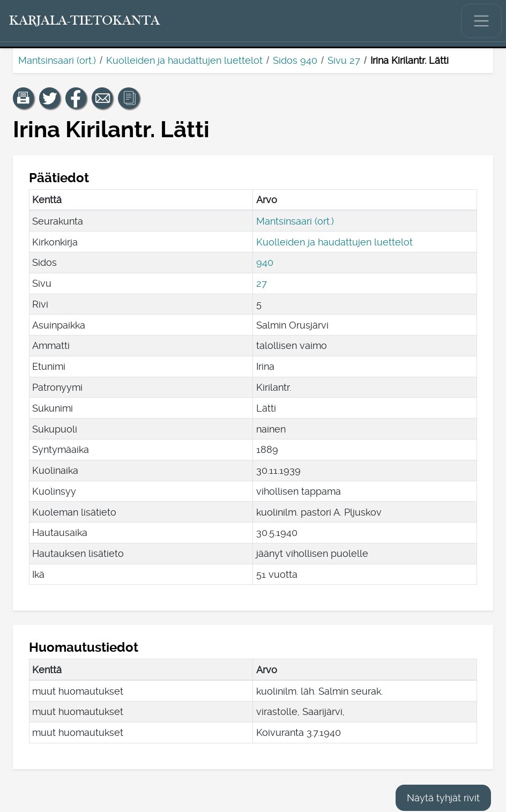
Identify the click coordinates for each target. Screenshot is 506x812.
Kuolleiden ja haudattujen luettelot (184, 60)
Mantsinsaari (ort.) (57, 60)
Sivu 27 (344, 60)
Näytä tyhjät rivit (443, 798)
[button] (24, 98)
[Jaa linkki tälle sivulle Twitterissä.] (50, 98)
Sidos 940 (295, 60)
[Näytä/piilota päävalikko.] (481, 21)
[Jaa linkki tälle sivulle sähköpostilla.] (102, 98)
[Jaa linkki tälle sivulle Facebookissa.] (76, 98)
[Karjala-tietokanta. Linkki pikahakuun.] (85, 21)
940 (265, 262)
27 (262, 283)
